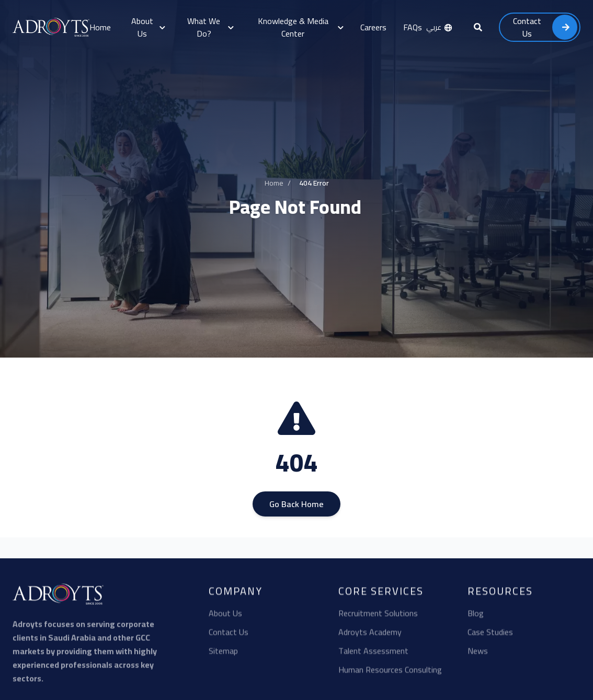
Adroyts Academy (370, 636)
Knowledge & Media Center (301, 27)
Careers (373, 27)
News (478, 655)
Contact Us (229, 636)
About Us (148, 27)
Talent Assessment (373, 655)
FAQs (413, 27)
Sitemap (223, 655)
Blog (476, 617)
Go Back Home (297, 506)
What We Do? (210, 27)
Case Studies (490, 636)
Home (100, 27)
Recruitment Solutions (378, 617)
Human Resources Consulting (390, 673)
